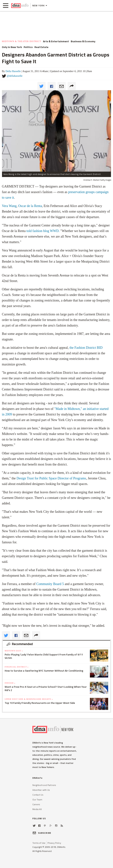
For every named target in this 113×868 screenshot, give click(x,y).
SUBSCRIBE (42, 833)
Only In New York (12, 47)
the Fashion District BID (86, 348)
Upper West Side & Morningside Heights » (29, 699)
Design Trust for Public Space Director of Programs (51, 478)
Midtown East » (14, 651)
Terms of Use (39, 843)
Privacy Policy (54, 843)
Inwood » (10, 683)
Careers (36, 804)
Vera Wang (9, 206)
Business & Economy (83, 41)
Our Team (37, 800)
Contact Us (38, 795)
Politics (28, 47)
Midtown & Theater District (22, 41)
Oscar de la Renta (30, 206)
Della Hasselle (13, 71)
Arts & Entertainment (56, 41)
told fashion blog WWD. (43, 231)
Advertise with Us (41, 790)
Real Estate (41, 47)
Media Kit (37, 809)
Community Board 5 (50, 584)
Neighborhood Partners (44, 785)
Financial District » (17, 667)
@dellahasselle (15, 76)
